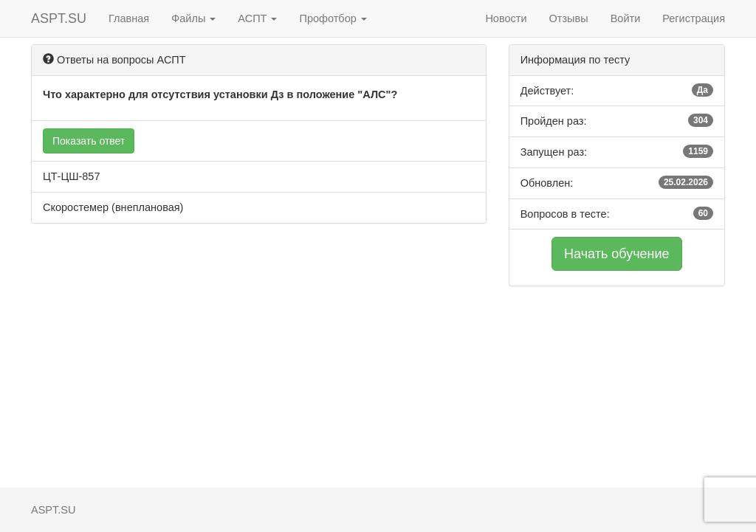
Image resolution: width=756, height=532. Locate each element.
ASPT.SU (59, 18)
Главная (129, 18)
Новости (506, 18)
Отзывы (569, 18)
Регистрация (694, 18)
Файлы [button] (193, 18)
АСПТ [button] (257, 18)
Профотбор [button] (333, 18)
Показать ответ (89, 141)
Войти (626, 18)
